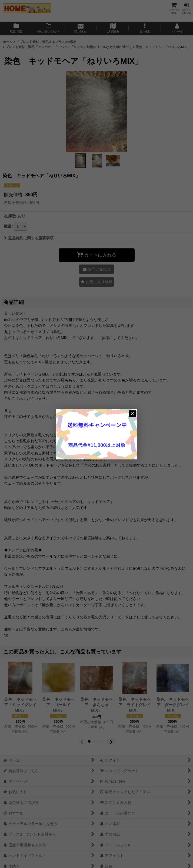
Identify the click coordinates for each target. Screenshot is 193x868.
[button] (145, 29)
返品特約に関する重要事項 (29, 238)
